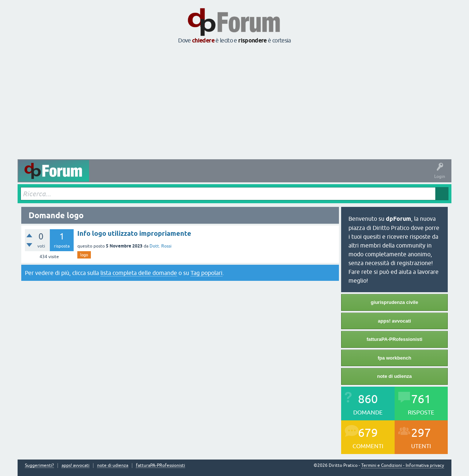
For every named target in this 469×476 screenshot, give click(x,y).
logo (84, 255)
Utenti (241, 176)
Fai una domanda (274, 176)
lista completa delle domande (139, 273)
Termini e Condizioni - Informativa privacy (403, 465)
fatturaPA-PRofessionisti (394, 339)
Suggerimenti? (39, 466)
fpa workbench (395, 358)
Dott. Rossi (160, 246)
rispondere (252, 40)
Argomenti (215, 176)
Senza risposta (159, 176)
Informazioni (312, 176)
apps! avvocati (394, 321)
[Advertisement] (234, 102)
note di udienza (394, 376)
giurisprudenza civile (394, 302)
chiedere (203, 40)
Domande (127, 176)
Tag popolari (206, 273)
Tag (189, 176)
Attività (102, 176)
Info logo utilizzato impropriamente (134, 233)
